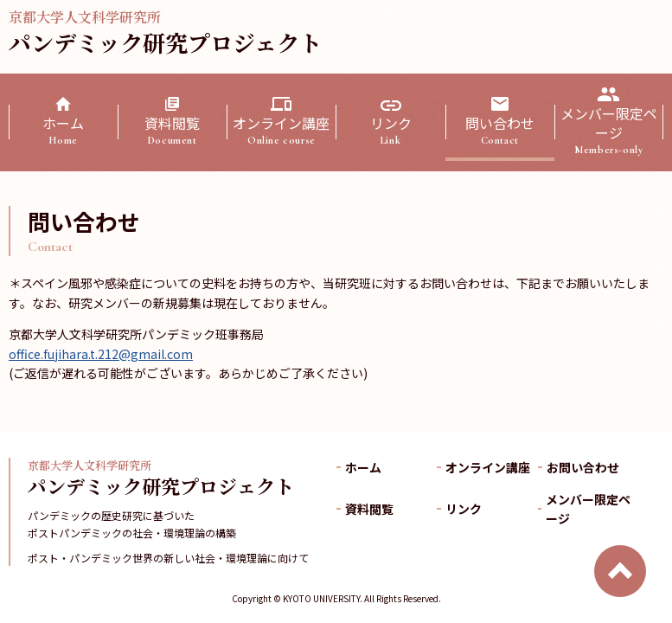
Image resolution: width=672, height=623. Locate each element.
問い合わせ (500, 130)
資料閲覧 (172, 130)
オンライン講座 (281, 130)
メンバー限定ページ (609, 130)
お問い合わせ (583, 467)
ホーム (63, 130)
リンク (390, 130)
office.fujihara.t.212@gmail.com (101, 354)
